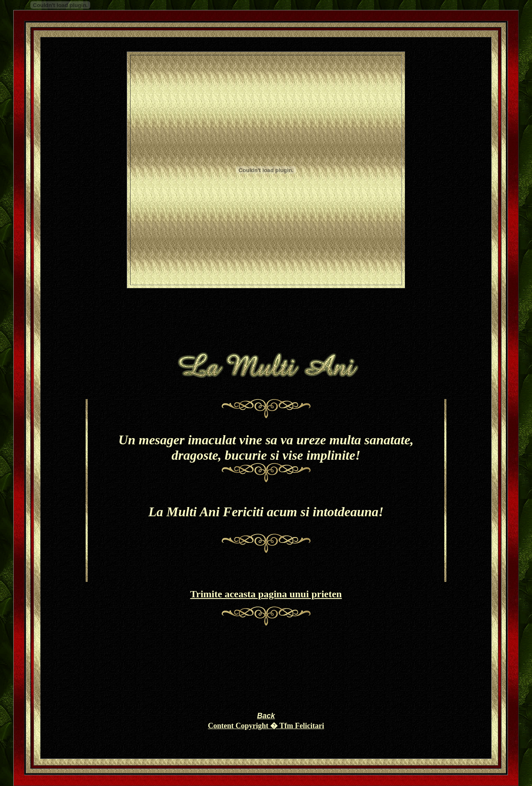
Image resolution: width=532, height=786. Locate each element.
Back (266, 716)
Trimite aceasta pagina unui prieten (266, 594)
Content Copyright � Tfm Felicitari (266, 726)
